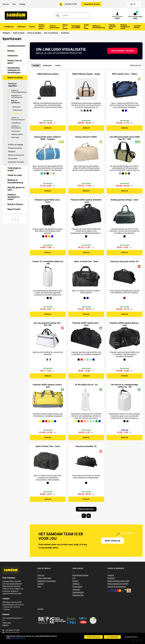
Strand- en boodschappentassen (19, 91)
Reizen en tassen (15, 78)
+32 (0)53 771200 (71, 4)
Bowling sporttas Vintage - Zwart (125, 200)
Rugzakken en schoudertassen (17, 96)
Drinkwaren (13, 56)
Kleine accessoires (16, 155)
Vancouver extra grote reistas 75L (124, 261)
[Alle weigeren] (112, 637)
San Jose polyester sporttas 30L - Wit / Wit (48, 324)
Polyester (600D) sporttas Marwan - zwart (125, 324)
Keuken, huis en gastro (15, 62)
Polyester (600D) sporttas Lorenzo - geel (48, 386)
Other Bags (15, 137)
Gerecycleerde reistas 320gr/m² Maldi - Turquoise (48, 138)
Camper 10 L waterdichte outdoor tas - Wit (48, 263)
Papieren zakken (17, 134)
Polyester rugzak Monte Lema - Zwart (48, 201)
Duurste (58, 66)
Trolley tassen (17, 110)
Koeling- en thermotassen (16, 127)
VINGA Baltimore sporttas (48, 74)
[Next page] (84, 516)
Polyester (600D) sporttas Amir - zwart (86, 324)
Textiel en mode (15, 175)
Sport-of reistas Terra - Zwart (48, 446)
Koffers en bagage (16, 145)
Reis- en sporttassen (15, 102)
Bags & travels (14, 209)
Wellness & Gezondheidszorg (15, 181)
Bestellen (48, 128)
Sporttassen (17, 113)
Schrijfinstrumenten (16, 46)
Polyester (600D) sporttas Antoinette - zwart (86, 201)
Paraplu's (12, 152)
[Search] (58, 16)
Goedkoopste (47, 66)
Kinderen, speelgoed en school (13, 197)
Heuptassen (15, 131)
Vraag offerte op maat (92, 4)
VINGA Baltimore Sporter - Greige (86, 74)
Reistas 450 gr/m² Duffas (86, 137)
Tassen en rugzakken (12, 85)
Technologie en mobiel (14, 169)
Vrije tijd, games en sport (16, 189)
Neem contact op (113, 541)
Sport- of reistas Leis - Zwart (86, 261)
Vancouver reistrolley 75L (86, 446)
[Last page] (89, 516)
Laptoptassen (16, 123)
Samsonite (13, 159)
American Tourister (16, 162)
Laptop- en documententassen (18, 119)
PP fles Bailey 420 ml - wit (86, 385)
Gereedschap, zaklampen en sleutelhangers (14, 70)
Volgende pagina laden (86, 509)
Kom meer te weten (18, 638)
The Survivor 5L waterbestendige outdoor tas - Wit (124, 386)
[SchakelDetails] (131, 637)
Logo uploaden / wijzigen (122, 51)
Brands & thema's (15, 204)
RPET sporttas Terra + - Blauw (125, 74)
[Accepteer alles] (93, 637)
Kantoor (11, 51)
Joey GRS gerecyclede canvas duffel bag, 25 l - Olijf (125, 138)
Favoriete (36, 66)
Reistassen (16, 107)
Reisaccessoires (15, 148)
